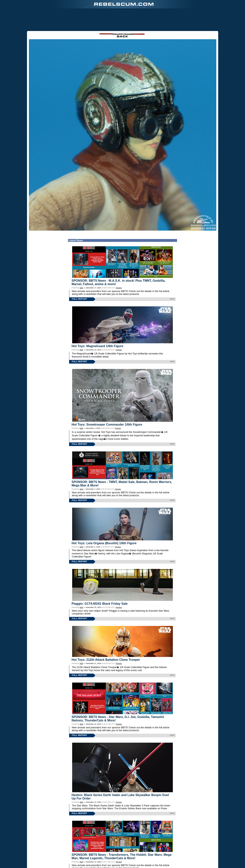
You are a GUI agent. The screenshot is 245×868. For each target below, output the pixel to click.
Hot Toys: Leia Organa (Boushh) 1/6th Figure (104, 523)
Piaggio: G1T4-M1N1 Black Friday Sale (100, 584)
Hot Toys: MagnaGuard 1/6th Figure (97, 326)
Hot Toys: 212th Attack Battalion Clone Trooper (106, 640)
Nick (81, 268)
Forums (119, 268)
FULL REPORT (79, 279)
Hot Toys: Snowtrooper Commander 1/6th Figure (107, 405)
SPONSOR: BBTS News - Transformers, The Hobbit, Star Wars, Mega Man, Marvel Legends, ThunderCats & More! (121, 837)
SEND (172, 279)
